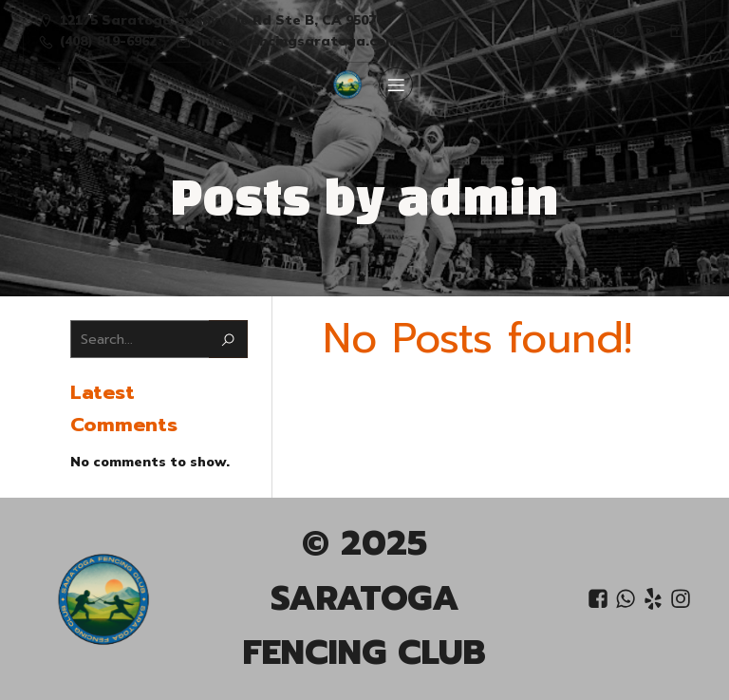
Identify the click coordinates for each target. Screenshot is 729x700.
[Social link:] (563, 30)
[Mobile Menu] (396, 85)
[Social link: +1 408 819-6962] (628, 599)
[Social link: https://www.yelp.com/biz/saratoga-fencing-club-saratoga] (655, 599)
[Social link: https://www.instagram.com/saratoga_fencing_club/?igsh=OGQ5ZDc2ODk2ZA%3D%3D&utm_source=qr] (591, 30)
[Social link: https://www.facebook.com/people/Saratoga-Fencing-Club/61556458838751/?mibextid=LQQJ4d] (600, 599)
